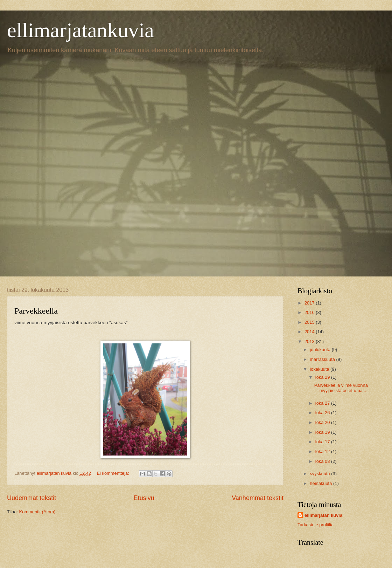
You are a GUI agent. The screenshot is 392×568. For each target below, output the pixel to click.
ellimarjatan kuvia (323, 515)
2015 (310, 322)
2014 (310, 332)
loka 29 (323, 377)
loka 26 (323, 413)
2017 (310, 303)
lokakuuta (320, 369)
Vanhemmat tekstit (258, 498)
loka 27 (323, 403)
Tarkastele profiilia (316, 525)
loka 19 (323, 432)
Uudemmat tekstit (31, 498)
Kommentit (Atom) (37, 512)
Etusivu (144, 498)
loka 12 (323, 451)
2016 (310, 312)
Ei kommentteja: (114, 473)
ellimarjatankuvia (80, 30)
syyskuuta (320, 474)
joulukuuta (321, 350)
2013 (310, 341)
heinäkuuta (321, 483)
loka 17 (323, 442)
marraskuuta (323, 359)
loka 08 (323, 461)
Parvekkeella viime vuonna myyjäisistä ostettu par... (341, 388)
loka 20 (323, 422)
